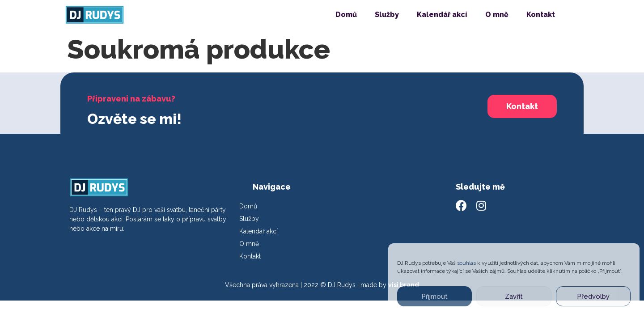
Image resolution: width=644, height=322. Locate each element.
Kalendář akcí (442, 15)
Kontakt (541, 15)
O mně (497, 15)
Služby (387, 15)
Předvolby (593, 297)
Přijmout (434, 297)
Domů (346, 15)
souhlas (466, 263)
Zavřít (514, 297)
